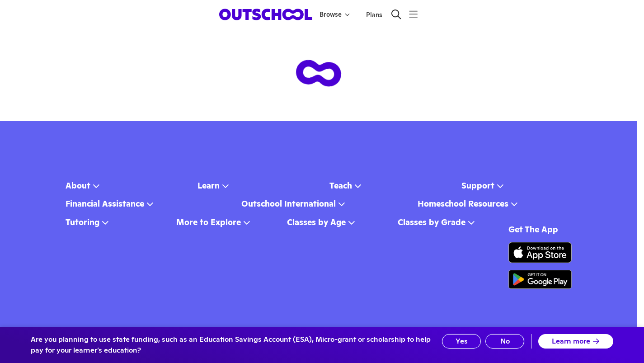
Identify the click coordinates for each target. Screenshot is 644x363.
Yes (462, 341)
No (505, 341)
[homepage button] (266, 14)
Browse (335, 14)
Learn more (576, 341)
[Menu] (413, 14)
